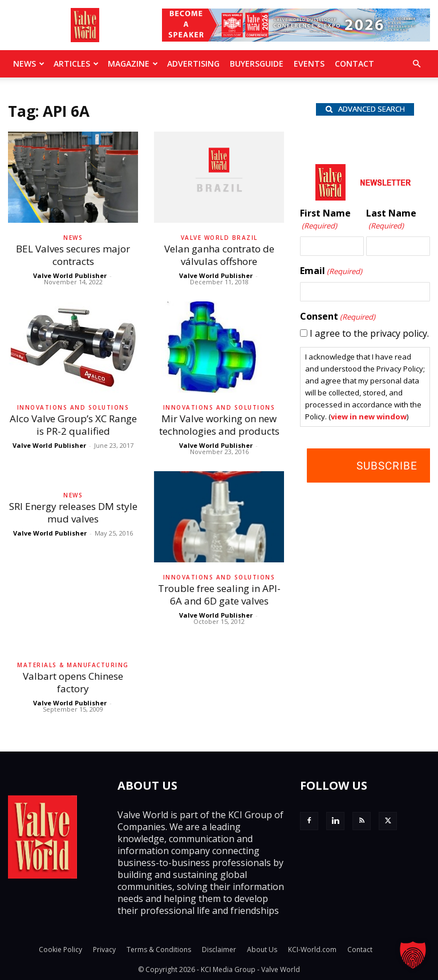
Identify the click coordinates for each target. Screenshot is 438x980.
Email (331, 271)
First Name (325, 220)
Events (309, 64)
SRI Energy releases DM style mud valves (73, 513)
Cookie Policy (60, 950)
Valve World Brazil (219, 238)
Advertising (193, 64)
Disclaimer (219, 950)
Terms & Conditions (159, 950)
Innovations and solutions (73, 407)
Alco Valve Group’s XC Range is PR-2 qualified (73, 425)
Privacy (104, 950)
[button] (416, 64)
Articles (76, 64)
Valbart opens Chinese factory (73, 682)
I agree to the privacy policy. (369, 333)
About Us (262, 950)
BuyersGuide (257, 64)
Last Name (391, 220)
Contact (354, 64)
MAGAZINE (133, 64)
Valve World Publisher (70, 275)
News (29, 64)
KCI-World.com (312, 950)
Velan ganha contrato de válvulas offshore (219, 255)
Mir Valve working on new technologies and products (219, 425)
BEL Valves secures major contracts (73, 255)
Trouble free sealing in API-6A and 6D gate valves (219, 595)
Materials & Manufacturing (73, 665)
